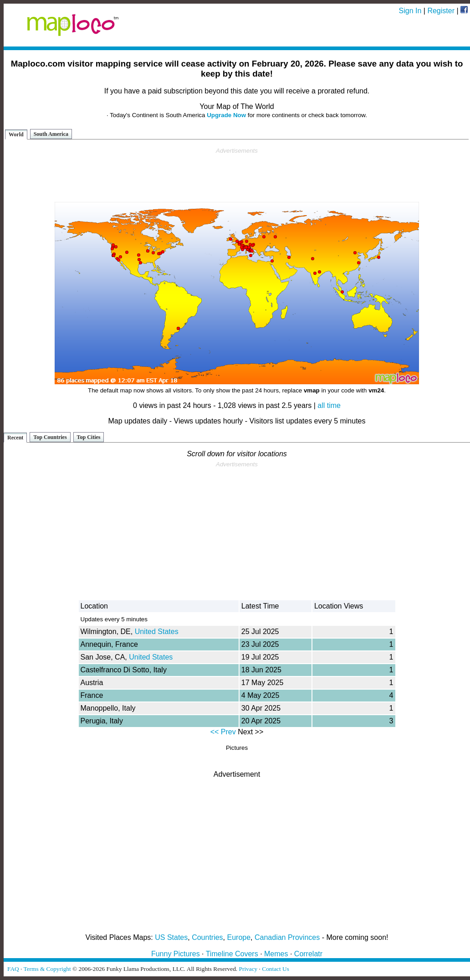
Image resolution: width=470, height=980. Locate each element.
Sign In (410, 11)
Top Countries (50, 437)
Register (441, 11)
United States (157, 632)
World (16, 134)
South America (51, 134)
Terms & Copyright (47, 969)
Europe (239, 937)
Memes (276, 954)
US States (171, 937)
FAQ (13, 969)
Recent (15, 438)
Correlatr (308, 954)
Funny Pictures (176, 954)
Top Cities (89, 437)
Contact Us (276, 969)
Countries (207, 937)
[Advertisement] (237, 175)
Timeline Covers (232, 954)
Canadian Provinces (287, 937)
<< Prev (223, 732)
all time (329, 405)
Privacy (248, 969)
